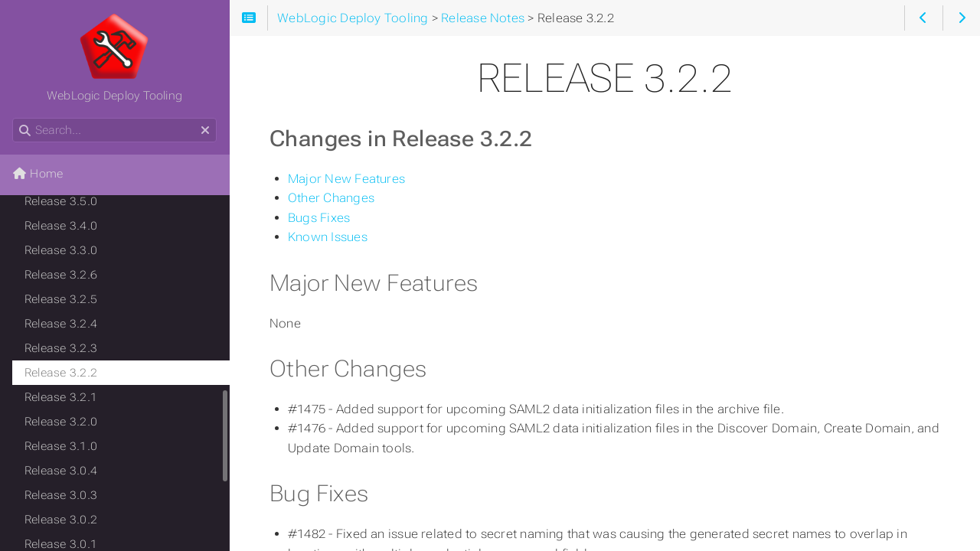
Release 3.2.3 (61, 348)
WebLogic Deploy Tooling (114, 57)
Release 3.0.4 (61, 471)
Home (38, 174)
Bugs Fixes (319, 218)
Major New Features (346, 179)
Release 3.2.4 (61, 324)
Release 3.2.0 (61, 422)
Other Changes (331, 198)
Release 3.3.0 (61, 250)
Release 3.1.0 (61, 446)
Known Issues (328, 237)
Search (13, 118)
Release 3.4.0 (61, 226)
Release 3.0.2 (61, 520)
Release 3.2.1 (61, 397)
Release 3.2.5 (61, 299)
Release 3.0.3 (61, 495)
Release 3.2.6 (61, 275)
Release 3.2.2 (61, 373)
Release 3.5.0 (61, 201)
